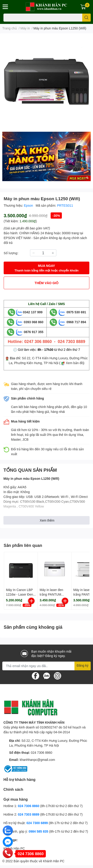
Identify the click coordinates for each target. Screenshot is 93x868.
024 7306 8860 (42, 752)
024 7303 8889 (29, 814)
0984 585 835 (38, 831)
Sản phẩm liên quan (23, 545)
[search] (86, 18)
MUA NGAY (46, 268)
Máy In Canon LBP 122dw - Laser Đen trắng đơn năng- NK (20, 594)
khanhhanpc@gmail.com (37, 760)
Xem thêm (47, 520)
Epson (29, 205)
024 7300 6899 (37, 823)
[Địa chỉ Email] (46, 666)
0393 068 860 (30, 322)
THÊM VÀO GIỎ (46, 283)
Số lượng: (11, 253)
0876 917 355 (30, 332)
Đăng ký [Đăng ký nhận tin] (83, 665)
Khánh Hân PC (14, 848)
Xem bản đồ (74, 363)
